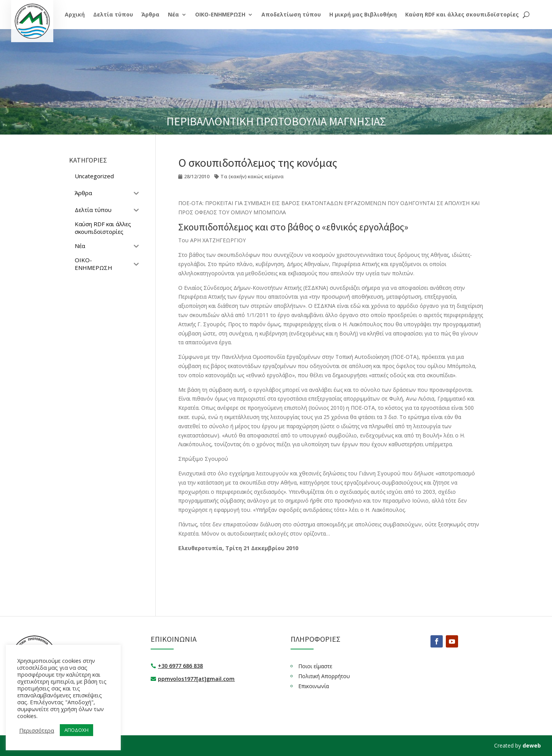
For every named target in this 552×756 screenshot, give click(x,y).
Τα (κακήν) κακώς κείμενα (252, 176)
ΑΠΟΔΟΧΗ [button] (76, 730)
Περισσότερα (37, 730)
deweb (532, 745)
